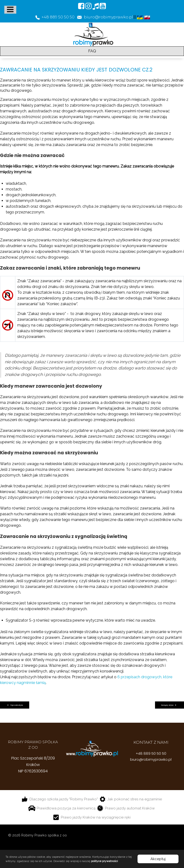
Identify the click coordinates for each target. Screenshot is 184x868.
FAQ (92, 51)
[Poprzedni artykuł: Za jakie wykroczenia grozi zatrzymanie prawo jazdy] (15, 705)
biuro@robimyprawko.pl (151, 759)
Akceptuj (158, 859)
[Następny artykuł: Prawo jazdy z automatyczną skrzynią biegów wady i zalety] (170, 705)
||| (135, 17)
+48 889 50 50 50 (151, 753)
